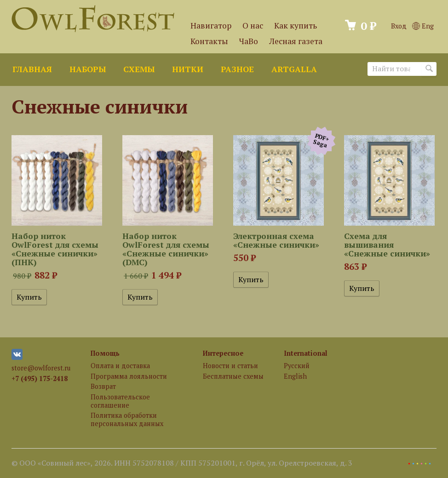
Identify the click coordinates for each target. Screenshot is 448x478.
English (295, 376)
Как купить (296, 26)
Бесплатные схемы (233, 376)
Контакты (209, 41)
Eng (423, 26)
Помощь (105, 353)
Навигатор (211, 26)
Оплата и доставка (120, 366)
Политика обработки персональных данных (127, 419)
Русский (297, 366)
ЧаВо (249, 41)
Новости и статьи (230, 366)
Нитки (188, 69)
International (306, 353)
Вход (399, 26)
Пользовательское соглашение (120, 401)
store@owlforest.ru (41, 368)
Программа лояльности (129, 376)
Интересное (223, 353)
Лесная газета (296, 41)
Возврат (103, 386)
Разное (237, 69)
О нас (253, 26)
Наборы (88, 69)
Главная (32, 69)
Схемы (139, 69)
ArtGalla (294, 69)
